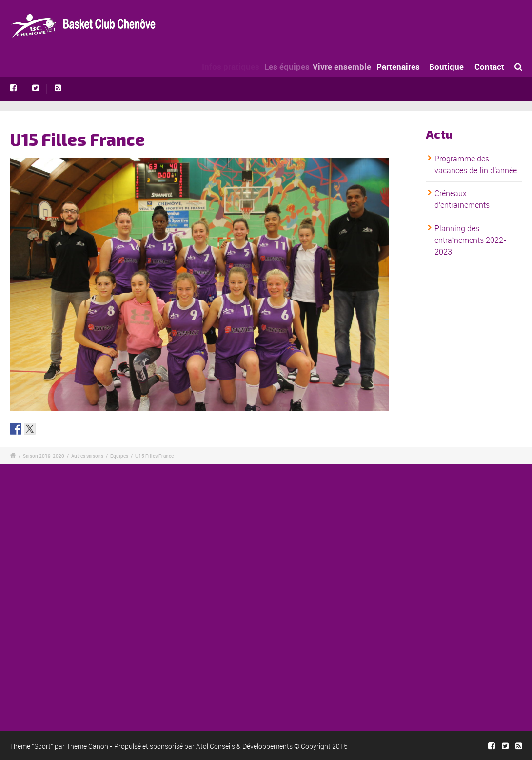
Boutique (447, 67)
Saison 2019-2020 (44, 456)
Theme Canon (87, 746)
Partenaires (404, 67)
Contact (489, 67)
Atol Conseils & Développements (244, 746)
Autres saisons (87, 456)
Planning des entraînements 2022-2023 (471, 240)
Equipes (119, 456)
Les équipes (292, 67)
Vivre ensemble (350, 67)
